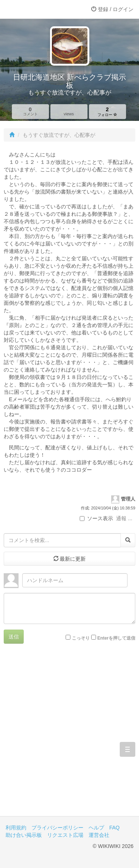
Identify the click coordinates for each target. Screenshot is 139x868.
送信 (14, 637)
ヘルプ (96, 828)
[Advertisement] (69, 735)
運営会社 (99, 835)
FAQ (115, 828)
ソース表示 (96, 518)
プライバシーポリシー (57, 828)
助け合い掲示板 (24, 835)
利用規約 (16, 828)
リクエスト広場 (65, 835)
